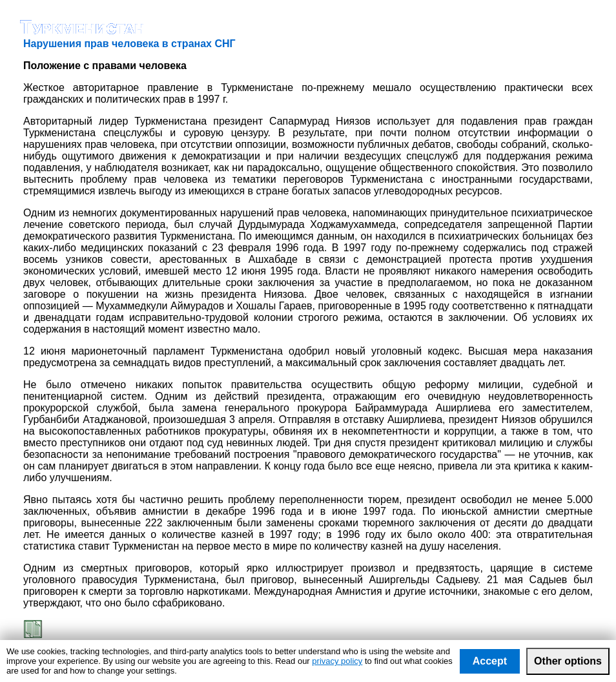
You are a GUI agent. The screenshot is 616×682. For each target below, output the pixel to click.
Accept (490, 661)
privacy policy (337, 661)
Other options (568, 661)
